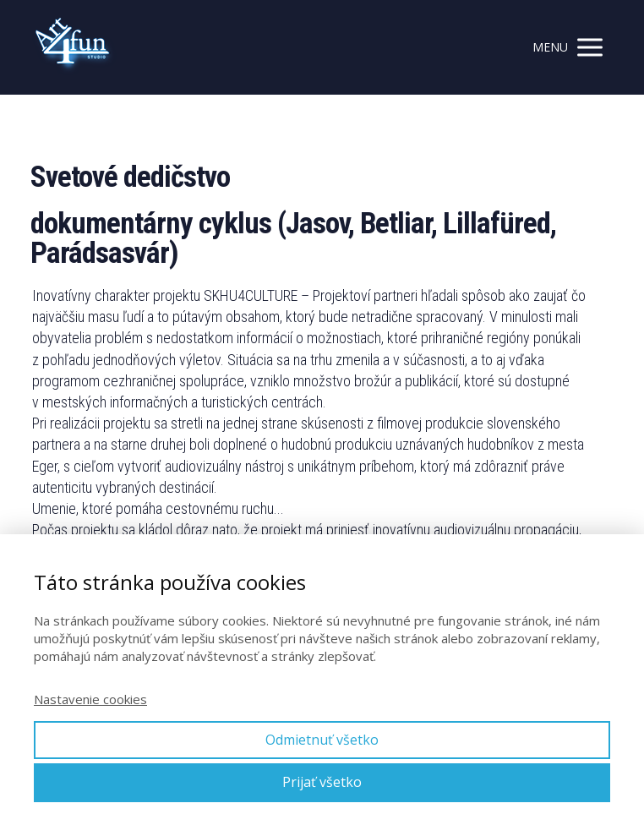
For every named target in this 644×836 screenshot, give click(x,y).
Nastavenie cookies (90, 699)
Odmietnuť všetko (322, 740)
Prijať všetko (322, 782)
